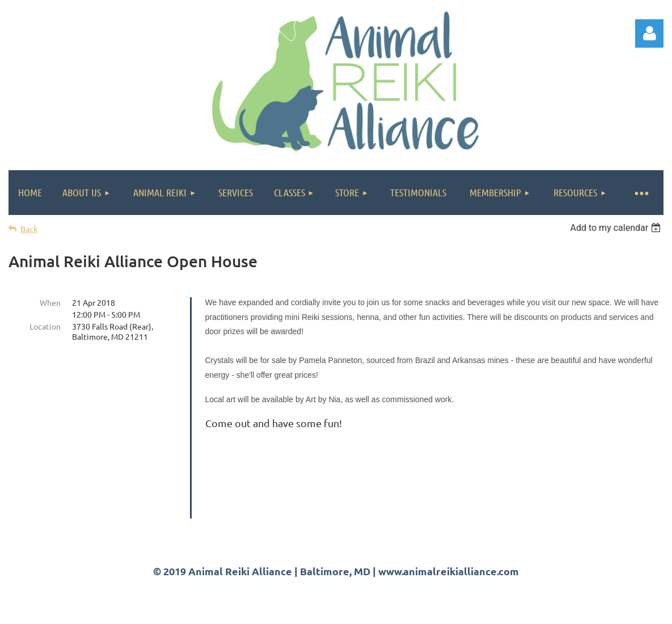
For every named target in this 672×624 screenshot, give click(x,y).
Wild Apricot (528, 610)
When (50, 302)
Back (29, 229)
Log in (649, 33)
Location (45, 326)
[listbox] (617, 228)
